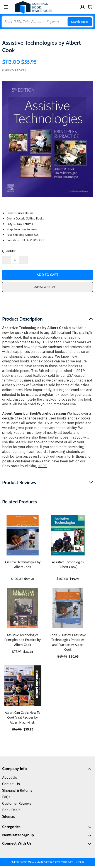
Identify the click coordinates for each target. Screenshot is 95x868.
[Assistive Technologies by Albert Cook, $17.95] (23, 535)
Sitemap (9, 816)
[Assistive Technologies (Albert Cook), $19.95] (68, 535)
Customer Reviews (17, 803)
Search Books (80, 22)
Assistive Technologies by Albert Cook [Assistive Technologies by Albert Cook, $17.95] (23, 565)
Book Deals (11, 810)
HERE (42, 466)
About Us (10, 777)
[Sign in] (82, 7)
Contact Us (11, 784)
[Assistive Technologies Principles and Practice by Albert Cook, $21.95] (23, 608)
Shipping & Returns (17, 790)
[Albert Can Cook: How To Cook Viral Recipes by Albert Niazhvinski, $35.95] (23, 686)
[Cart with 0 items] (90, 7)
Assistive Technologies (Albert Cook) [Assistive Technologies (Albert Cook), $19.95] (68, 565)
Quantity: (9, 251)
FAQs (6, 797)
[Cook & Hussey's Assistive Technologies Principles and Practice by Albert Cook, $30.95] (68, 608)
